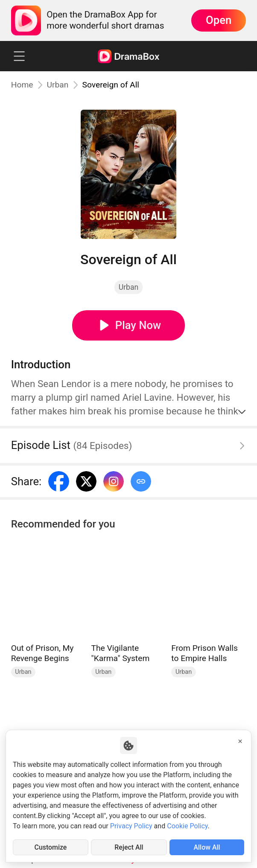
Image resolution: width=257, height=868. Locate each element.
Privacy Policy (131, 826)
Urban (58, 85)
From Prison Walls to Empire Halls (204, 653)
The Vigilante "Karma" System (121, 653)
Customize (51, 847)
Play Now (138, 325)
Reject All (129, 847)
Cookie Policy (187, 826)
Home (22, 85)
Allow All (207, 847)
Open (219, 20)
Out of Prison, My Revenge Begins (42, 653)
